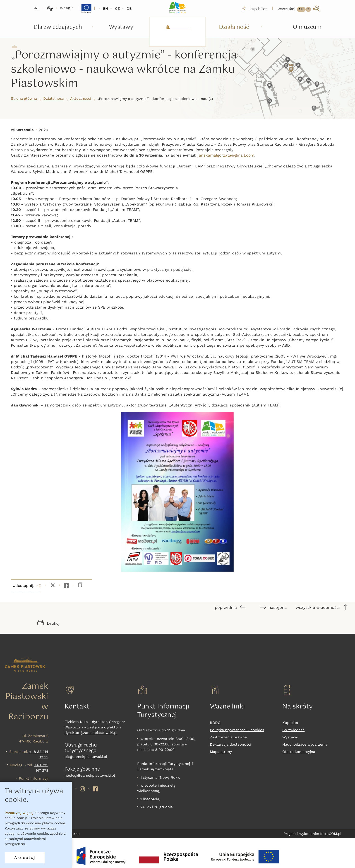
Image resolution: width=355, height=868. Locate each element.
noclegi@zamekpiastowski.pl (90, 775)
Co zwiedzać (293, 730)
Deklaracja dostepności (230, 744)
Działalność (54, 98)
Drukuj (49, 623)
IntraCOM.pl (331, 834)
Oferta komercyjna (299, 752)
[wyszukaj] (299, 9)
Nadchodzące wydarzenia (305, 744)
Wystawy (290, 737)
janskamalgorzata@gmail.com (226, 155)
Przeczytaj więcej (19, 813)
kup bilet (254, 9)
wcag (66, 8)
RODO (215, 723)
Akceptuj (25, 857)
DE (129, 8)
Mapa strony (221, 752)
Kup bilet (290, 723)
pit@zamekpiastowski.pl (86, 757)
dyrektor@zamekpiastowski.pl (91, 733)
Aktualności (81, 98)
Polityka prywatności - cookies (237, 730)
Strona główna (24, 98)
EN (106, 8)
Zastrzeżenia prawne (228, 737)
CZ (117, 8)
